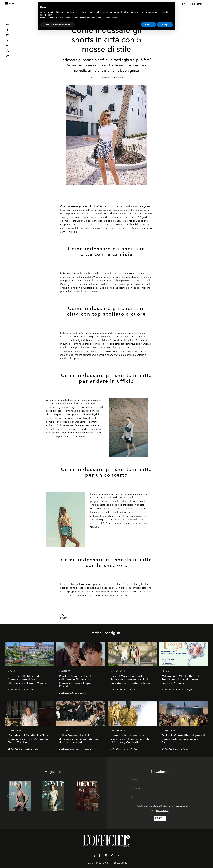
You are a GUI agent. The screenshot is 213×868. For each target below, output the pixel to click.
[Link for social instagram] (106, 856)
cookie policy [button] (46, 15)
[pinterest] (7, 35)
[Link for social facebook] (100, 856)
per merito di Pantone (82, 355)
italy (200, 4)
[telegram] (7, 56)
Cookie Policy (121, 863)
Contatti (89, 863)
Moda (64, 618)
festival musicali (123, 494)
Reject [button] (148, 24)
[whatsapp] (7, 51)
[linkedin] (7, 41)
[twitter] (7, 46)
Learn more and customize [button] (57, 24)
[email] (7, 25)
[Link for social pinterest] (112, 856)
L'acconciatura (113, 523)
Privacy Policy (162, 811)
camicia (142, 273)
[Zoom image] (128, 427)
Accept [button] (165, 24)
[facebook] (7, 30)
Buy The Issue (188, 4)
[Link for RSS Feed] (119, 856)
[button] (98, 796)
